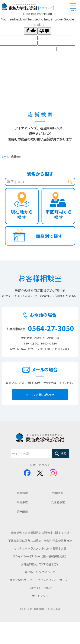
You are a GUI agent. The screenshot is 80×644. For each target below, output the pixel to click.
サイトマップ (40, 596)
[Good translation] (31, 31)
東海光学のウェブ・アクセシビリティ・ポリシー (40, 580)
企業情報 (22, 493)
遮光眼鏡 (22, 512)
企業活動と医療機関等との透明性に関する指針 (40, 533)
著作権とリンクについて (40, 572)
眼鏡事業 (22, 502)
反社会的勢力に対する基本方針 (40, 564)
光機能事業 (58, 502)
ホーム (5, 156)
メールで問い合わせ (40, 395)
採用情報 (58, 493)
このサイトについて (40, 588)
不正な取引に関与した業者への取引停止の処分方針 (40, 541)
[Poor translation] (44, 31)
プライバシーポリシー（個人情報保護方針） (40, 556)
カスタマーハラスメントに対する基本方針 (40, 548)
